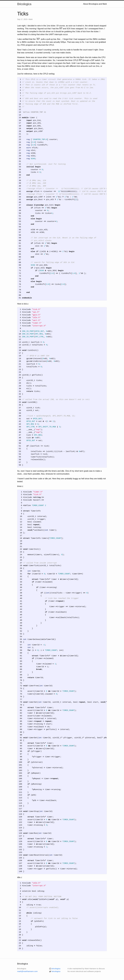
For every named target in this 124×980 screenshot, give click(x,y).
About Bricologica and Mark (95, 4)
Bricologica (24, 4)
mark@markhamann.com (27, 971)
